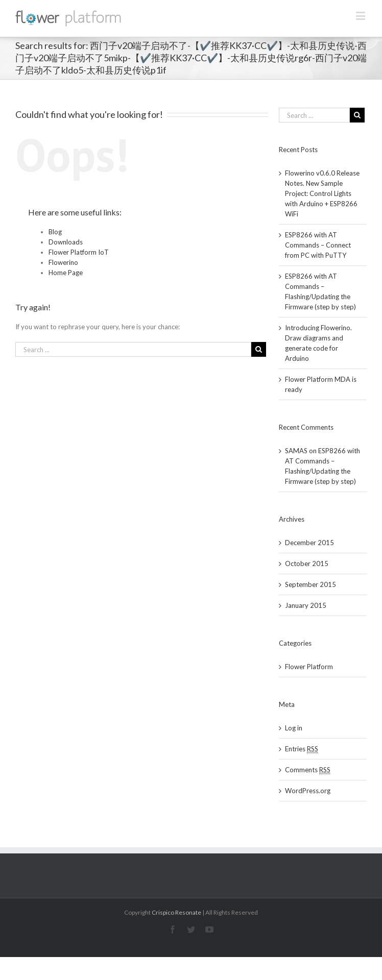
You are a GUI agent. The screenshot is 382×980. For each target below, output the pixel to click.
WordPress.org (308, 791)
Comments (308, 770)
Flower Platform (309, 667)
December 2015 (309, 543)
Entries (302, 749)
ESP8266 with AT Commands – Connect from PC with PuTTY (318, 245)
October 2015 (307, 563)
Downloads (66, 242)
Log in (294, 728)
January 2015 (306, 605)
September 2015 (311, 584)
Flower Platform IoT (79, 252)
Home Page (66, 273)
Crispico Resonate (176, 912)
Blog (55, 232)
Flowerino (63, 262)
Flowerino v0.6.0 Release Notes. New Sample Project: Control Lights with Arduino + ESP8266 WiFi (322, 193)
